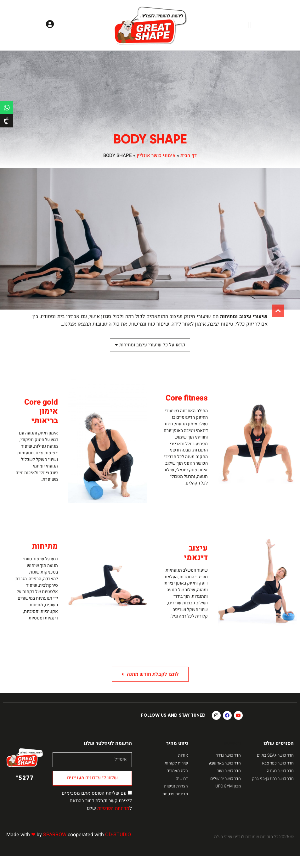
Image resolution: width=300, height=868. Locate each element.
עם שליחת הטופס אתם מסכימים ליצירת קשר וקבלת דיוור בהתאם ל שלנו (97, 813)
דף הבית (189, 155)
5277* (25, 790)
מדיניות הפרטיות (113, 820)
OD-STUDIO (118, 847)
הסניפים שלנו (279, 756)
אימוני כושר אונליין (156, 155)
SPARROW (55, 847)
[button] (250, 25)
